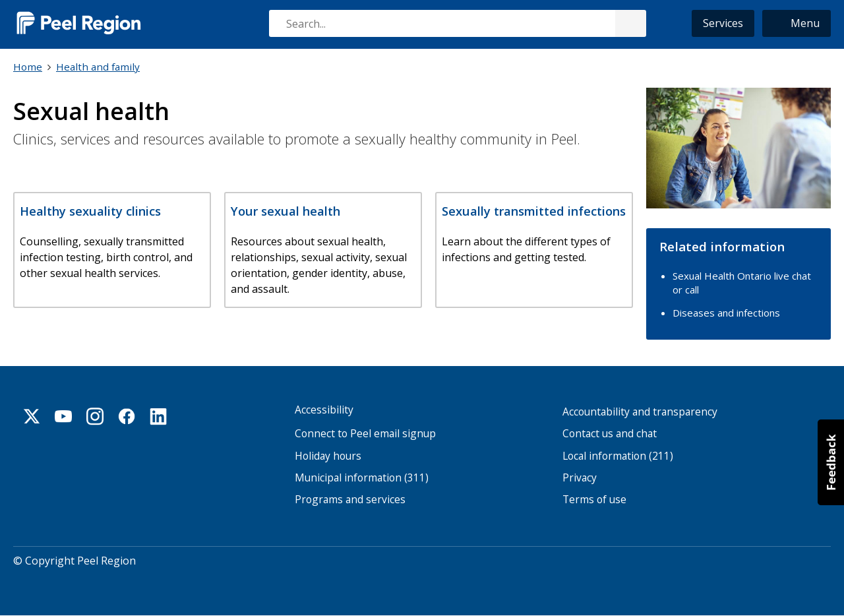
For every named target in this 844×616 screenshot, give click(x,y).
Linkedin (158, 416)
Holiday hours (328, 456)
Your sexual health (286, 211)
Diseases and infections (726, 313)
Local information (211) (618, 456)
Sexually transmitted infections (534, 211)
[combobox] (457, 23)
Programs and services (350, 500)
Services (723, 23)
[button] (797, 23)
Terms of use (594, 500)
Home (28, 67)
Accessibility (324, 410)
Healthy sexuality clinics (90, 211)
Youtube (63, 416)
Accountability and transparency (640, 412)
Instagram (95, 416)
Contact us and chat (610, 434)
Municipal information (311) (362, 478)
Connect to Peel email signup (365, 434)
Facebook (127, 416)
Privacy (580, 478)
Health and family (98, 67)
